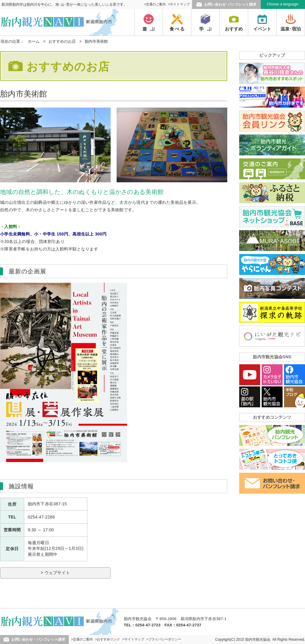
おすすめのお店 (62, 41)
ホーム (34, 41)
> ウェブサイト (55, 573)
